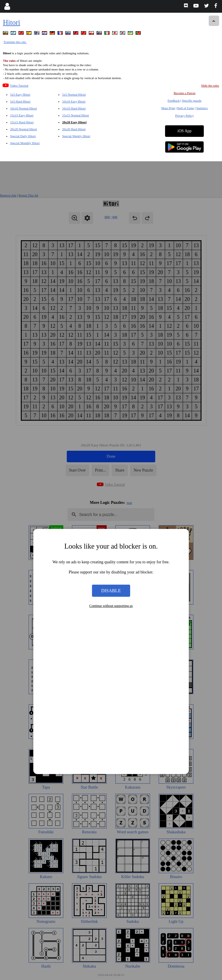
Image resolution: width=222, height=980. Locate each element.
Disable (111, 429)
